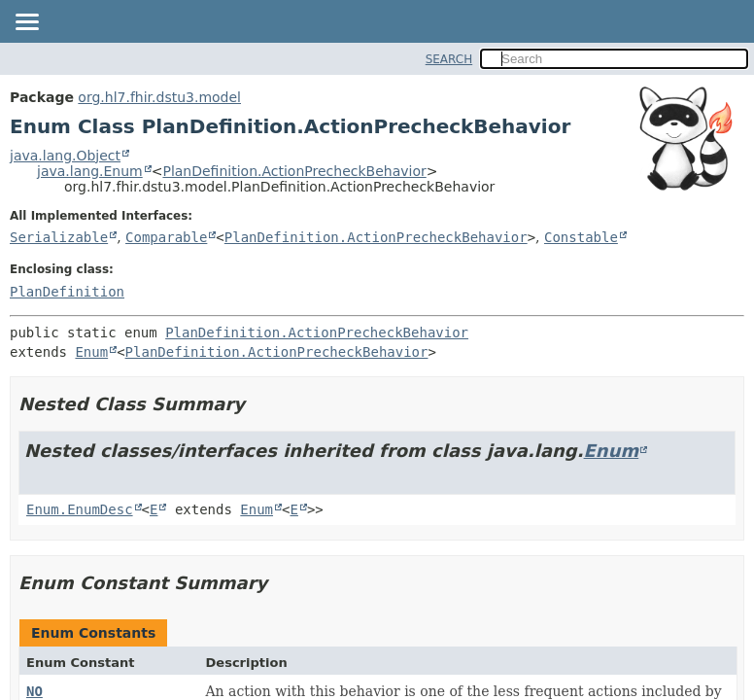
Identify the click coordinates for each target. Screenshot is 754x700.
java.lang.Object (65, 156)
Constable (581, 237)
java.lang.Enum (90, 171)
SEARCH (449, 59)
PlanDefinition (67, 292)
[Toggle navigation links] (26, 23)
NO (34, 691)
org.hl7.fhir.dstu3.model (159, 97)
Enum (91, 352)
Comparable (166, 237)
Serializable (59, 237)
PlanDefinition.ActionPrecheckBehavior (294, 171)
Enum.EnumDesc (80, 509)
